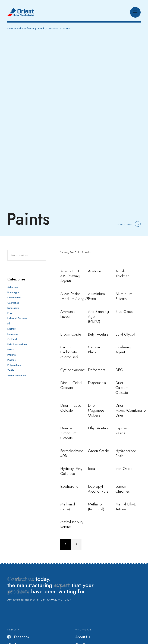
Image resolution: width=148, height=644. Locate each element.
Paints (11, 349)
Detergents (13, 308)
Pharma (12, 355)
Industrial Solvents (17, 318)
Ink (9, 324)
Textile (11, 370)
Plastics (12, 360)
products (18, 591)
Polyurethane (14, 365)
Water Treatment (17, 376)
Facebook (18, 637)
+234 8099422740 (51, 600)
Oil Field (12, 339)
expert (62, 585)
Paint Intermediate (17, 344)
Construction (14, 298)
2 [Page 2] (76, 544)
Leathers (12, 329)
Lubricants (13, 334)
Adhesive (13, 287)
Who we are (84, 630)
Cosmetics (13, 303)
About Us (83, 637)
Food (10, 313)
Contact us (21, 579)
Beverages (13, 292)
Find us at (14, 630)
